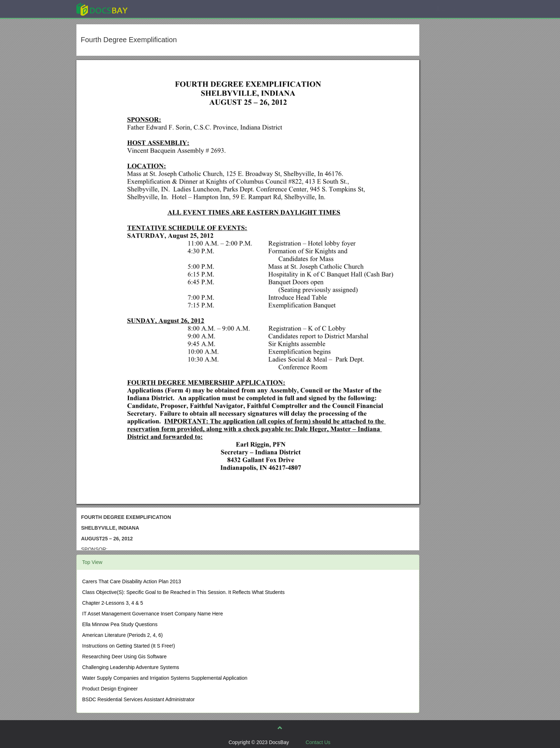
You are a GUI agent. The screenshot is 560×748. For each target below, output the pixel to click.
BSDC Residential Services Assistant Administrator (138, 699)
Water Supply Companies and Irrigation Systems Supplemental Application (165, 678)
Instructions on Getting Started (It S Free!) (129, 646)
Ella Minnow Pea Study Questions (120, 624)
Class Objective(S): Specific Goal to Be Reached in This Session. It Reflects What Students (183, 592)
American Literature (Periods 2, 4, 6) (122, 635)
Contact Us (318, 742)
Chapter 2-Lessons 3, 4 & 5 (112, 603)
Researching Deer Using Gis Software (124, 657)
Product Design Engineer (110, 689)
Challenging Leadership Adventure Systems (131, 667)
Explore (156, 9)
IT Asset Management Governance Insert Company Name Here (152, 614)
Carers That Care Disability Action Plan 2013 (132, 581)
